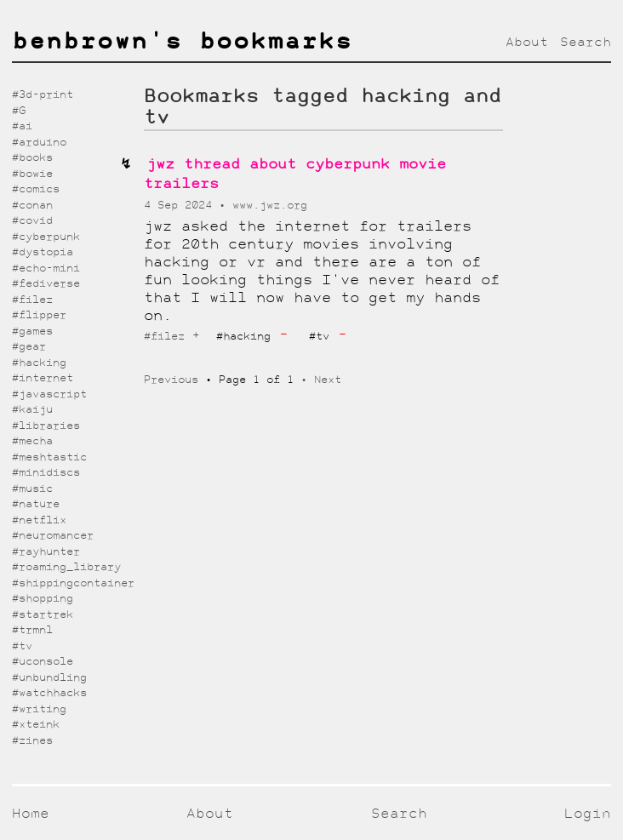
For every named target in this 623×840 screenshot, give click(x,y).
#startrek (43, 615)
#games (32, 331)
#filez (164, 337)
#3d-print (43, 95)
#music (32, 489)
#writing (39, 709)
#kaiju (32, 410)
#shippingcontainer (73, 583)
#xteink (36, 725)
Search (586, 43)
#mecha (32, 441)
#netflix (39, 520)
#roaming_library (66, 567)
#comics (36, 189)
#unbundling (49, 678)
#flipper (39, 315)
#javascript (49, 394)
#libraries (46, 426)
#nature (36, 504)
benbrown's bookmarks (182, 43)
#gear (29, 347)
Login (588, 814)
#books (32, 158)
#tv (22, 646)
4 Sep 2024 (181, 206)
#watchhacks (49, 693)
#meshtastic (49, 457)
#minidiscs (46, 473)
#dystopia (43, 252)
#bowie (32, 174)
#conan (32, 206)
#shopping (43, 599)
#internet (43, 378)
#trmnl (32, 630)
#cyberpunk (46, 237)
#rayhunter (46, 552)
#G (19, 111)
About (527, 43)
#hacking (39, 363)
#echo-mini (46, 269)
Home (31, 814)
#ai (22, 126)
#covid (32, 221)
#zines (32, 741)
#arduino (39, 143)
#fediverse (46, 284)
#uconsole (43, 662)
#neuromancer (53, 536)
